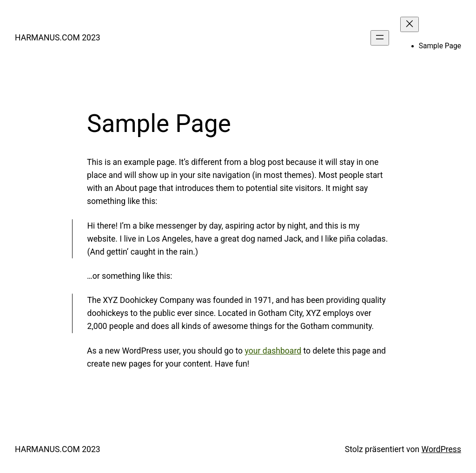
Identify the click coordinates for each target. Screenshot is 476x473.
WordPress (441, 449)
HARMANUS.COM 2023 (58, 38)
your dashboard (273, 351)
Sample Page (440, 46)
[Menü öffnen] (380, 38)
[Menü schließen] (410, 24)
